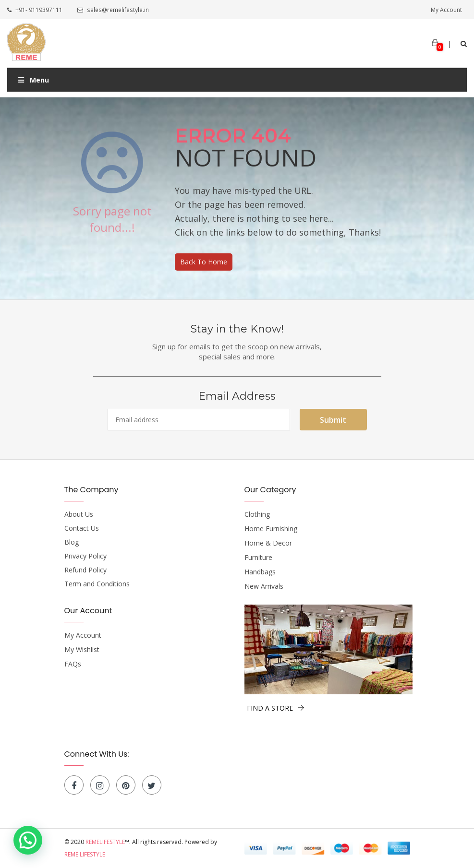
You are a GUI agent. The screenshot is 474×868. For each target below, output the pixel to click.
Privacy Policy (85, 556)
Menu (33, 80)
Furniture (258, 558)
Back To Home (204, 262)
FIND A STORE (276, 708)
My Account (446, 10)
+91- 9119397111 (35, 10)
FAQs (73, 664)
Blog (72, 542)
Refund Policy (85, 570)
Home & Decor (268, 543)
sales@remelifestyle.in (112, 10)
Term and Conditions (97, 584)
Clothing (257, 514)
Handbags (260, 572)
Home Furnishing (271, 529)
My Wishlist (82, 650)
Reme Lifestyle (85, 854)
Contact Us (82, 528)
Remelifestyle (105, 842)
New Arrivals (264, 586)
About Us (79, 514)
